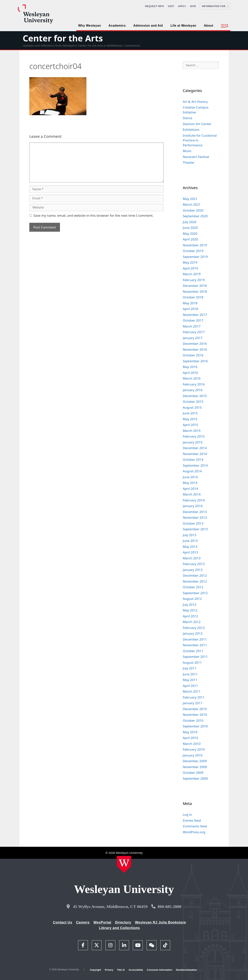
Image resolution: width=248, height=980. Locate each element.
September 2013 (195, 529)
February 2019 (194, 280)
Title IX (121, 970)
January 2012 (193, 633)
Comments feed (195, 826)
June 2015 (190, 413)
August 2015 (192, 407)
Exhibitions (191, 130)
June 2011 (190, 674)
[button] (225, 26)
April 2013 (190, 552)
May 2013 (190, 547)
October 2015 (193, 402)
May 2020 (190, 234)
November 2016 (195, 349)
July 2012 (190, 605)
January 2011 (193, 703)
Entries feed (192, 820)
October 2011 (193, 651)
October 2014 (193, 459)
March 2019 (192, 274)
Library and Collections (119, 928)
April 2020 (190, 239)
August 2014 (192, 471)
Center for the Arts (63, 38)
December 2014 (195, 448)
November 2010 (195, 715)
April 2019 (190, 268)
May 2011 (190, 680)
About (209, 26)
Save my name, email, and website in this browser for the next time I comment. (93, 215)
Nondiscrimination (186, 970)
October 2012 (193, 587)
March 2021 (192, 204)
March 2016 (192, 378)
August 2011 (192, 662)
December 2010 (195, 709)
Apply (182, 6)
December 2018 (195, 286)
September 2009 (195, 778)
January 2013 (193, 570)
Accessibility (136, 970)
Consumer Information (159, 970)
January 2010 (193, 755)
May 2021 (190, 199)
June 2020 (190, 228)
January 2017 (193, 338)
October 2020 (193, 210)
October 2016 (193, 355)
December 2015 (195, 396)
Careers (83, 922)
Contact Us (63, 922)
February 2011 (194, 697)
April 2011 (190, 686)
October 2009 (193, 773)
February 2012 (194, 628)
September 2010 (195, 726)
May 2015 (190, 419)
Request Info (154, 6)
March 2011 (192, 691)
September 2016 (195, 361)
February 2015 (194, 436)
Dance (187, 118)
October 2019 (193, 251)
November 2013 (195, 517)
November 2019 (195, 245)
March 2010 (192, 744)
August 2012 (192, 599)
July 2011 (190, 668)
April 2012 (190, 616)
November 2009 (195, 767)
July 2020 (190, 222)
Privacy (109, 970)
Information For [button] (215, 6)
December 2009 (195, 761)
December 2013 (195, 512)
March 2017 (192, 326)
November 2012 (195, 581)
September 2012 (195, 593)
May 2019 (190, 262)
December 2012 (195, 575)
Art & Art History (195, 102)
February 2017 (194, 332)
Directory (123, 922)
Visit (171, 6)
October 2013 (193, 523)
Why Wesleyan (90, 26)
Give (193, 6)
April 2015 (190, 425)
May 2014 (190, 483)
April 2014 (190, 489)
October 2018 (193, 297)
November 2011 (195, 645)
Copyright (95, 970)
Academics (117, 26)
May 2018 (190, 303)
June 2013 (190, 541)
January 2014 (193, 506)
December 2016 (195, 344)
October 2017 (193, 320)
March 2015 (192, 431)
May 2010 (190, 732)
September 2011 (195, 657)
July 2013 (190, 535)
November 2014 (195, 454)
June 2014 (190, 477)
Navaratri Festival (196, 157)
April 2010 (190, 738)
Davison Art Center (197, 124)
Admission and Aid (148, 26)
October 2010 (193, 720)
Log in (187, 815)
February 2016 (194, 384)
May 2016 (190, 367)
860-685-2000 (169, 907)
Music (187, 151)
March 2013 (192, 558)
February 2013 (194, 564)
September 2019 (195, 257)
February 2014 (194, 500)
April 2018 (190, 309)
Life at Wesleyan (183, 26)
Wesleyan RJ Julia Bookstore (160, 922)
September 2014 (195, 465)
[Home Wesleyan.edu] (124, 864)
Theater (189, 162)
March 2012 (192, 622)
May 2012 (190, 610)
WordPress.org (194, 832)
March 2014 (192, 494)
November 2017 (195, 315)
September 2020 (195, 216)
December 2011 (195, 639)
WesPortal (102, 922)
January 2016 (193, 390)
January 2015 (193, 442)
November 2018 (195, 291)
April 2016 (190, 373)
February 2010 (194, 749)
